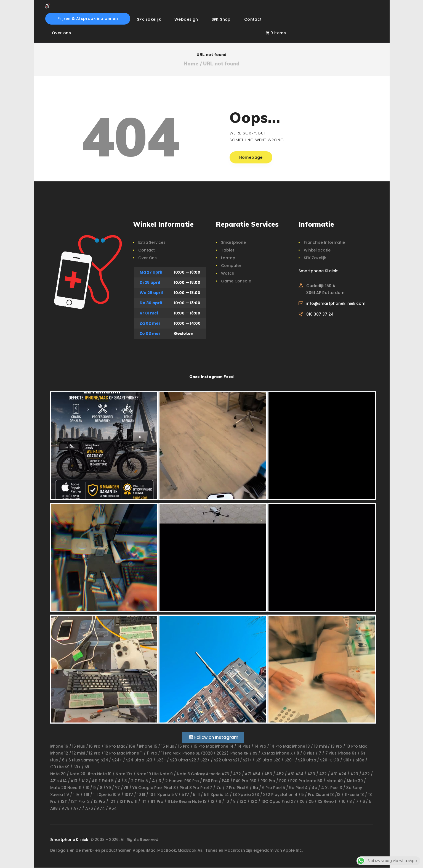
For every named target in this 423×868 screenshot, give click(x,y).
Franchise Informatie (324, 242)
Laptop (228, 258)
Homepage (251, 157)
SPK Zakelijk (315, 258)
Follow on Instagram (214, 737)
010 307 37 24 (320, 314)
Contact (147, 250)
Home (191, 64)
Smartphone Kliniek (70, 840)
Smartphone (233, 242)
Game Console (236, 281)
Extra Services (152, 242)
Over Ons (147, 258)
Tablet (228, 250)
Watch (228, 273)
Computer (231, 266)
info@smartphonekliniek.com (336, 303)
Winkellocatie (317, 250)
